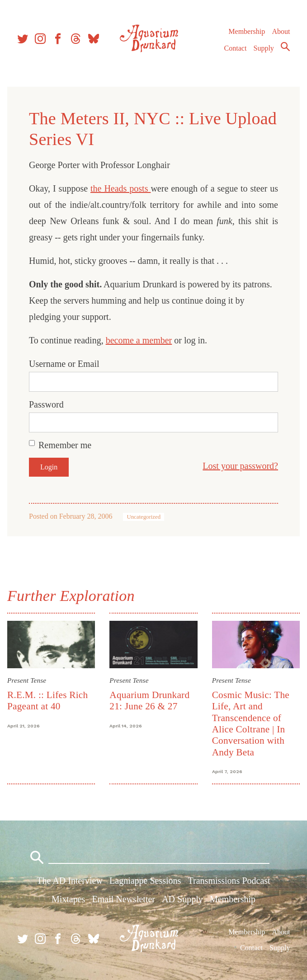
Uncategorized (144, 517)
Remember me (65, 445)
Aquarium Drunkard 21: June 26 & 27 (149, 701)
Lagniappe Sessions (145, 881)
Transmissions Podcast (229, 881)
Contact (236, 48)
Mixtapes (68, 899)
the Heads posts (120, 188)
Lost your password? (240, 466)
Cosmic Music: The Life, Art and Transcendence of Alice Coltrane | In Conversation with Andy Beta (251, 724)
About (281, 31)
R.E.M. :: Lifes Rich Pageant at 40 (47, 701)
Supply (264, 48)
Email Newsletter (124, 899)
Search (285, 47)
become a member (139, 340)
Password (46, 404)
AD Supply (182, 899)
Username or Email (64, 364)
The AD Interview (70, 881)
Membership (247, 31)
